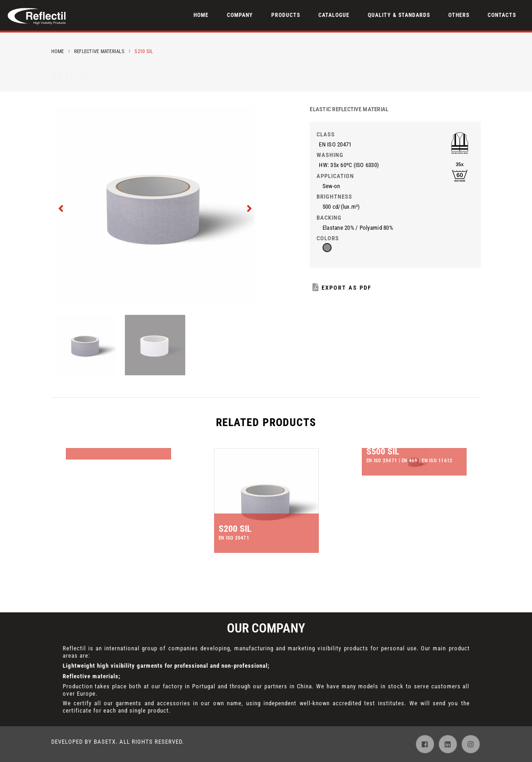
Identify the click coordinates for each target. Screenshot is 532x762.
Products (286, 15)
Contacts (502, 15)
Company (240, 15)
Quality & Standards (399, 15)
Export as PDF (342, 288)
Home (201, 15)
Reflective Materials (99, 51)
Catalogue (334, 15)
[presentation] (62, 208)
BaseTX (105, 742)
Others (459, 15)
